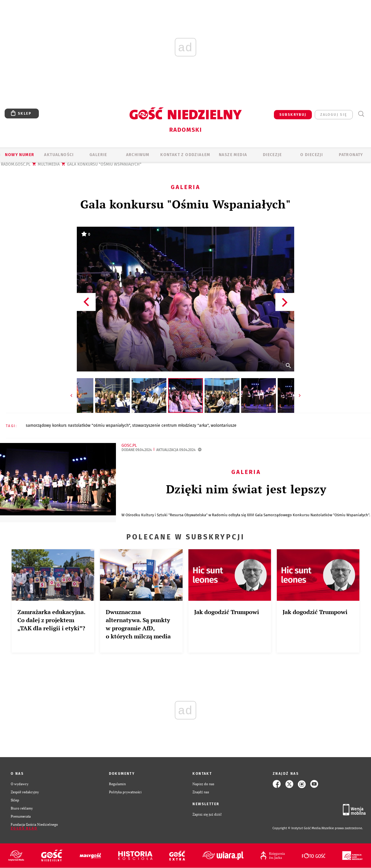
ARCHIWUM (138, 155)
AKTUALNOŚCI (59, 155)
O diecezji (312, 155)
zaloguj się (334, 115)
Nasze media (233, 155)
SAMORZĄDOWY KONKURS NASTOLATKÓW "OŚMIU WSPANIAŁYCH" (78, 425)
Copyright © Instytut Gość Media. (297, 828)
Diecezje (272, 155)
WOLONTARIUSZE (224, 425)
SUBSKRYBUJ (293, 115)
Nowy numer (20, 155)
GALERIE (98, 155)
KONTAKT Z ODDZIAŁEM (185, 155)
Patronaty (351, 155)
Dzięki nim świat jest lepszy (246, 489)
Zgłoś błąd (24, 828)
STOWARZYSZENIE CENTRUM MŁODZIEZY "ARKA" (170, 425)
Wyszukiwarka (361, 114)
